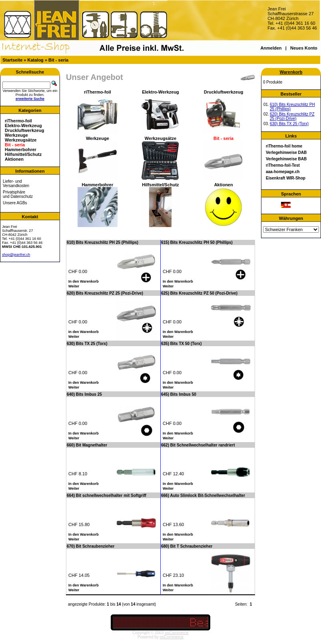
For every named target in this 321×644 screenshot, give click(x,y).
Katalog (36, 60)
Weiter (74, 286)
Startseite (12, 60)
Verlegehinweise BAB (286, 159)
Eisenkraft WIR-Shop (286, 178)
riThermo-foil (18, 121)
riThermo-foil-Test (283, 165)
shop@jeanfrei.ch (16, 255)
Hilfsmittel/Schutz (23, 154)
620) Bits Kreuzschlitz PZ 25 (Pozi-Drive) (292, 116)
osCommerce (176, 633)
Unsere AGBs (15, 203)
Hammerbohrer (21, 150)
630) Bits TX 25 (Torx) (289, 124)
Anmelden (271, 48)
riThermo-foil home (284, 146)
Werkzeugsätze (21, 140)
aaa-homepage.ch (283, 172)
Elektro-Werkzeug (23, 126)
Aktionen (14, 159)
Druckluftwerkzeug (24, 130)
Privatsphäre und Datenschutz (18, 194)
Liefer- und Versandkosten (16, 183)
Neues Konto (304, 48)
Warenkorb (291, 72)
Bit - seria (58, 60)
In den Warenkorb (84, 281)
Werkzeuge (16, 135)
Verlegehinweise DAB (286, 153)
